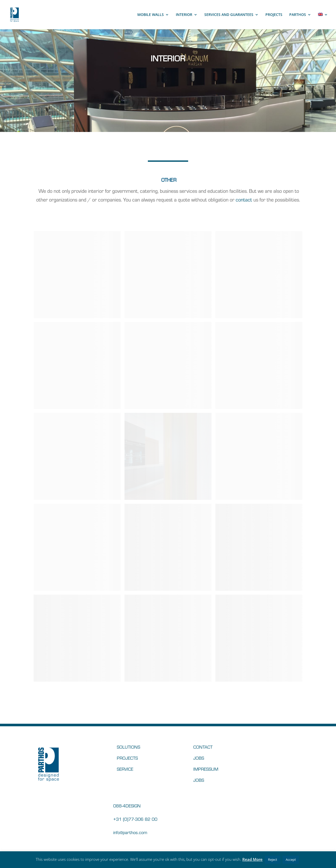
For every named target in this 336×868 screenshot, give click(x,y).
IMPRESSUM (206, 769)
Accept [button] (291, 860)
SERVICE (125, 769)
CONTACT (203, 747)
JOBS (199, 758)
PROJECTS (274, 15)
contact (244, 199)
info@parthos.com (130, 832)
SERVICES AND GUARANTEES (229, 15)
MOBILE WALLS (151, 15)
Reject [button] (273, 860)
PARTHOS (298, 15)
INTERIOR (184, 15)
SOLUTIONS (128, 747)
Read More (252, 859)
